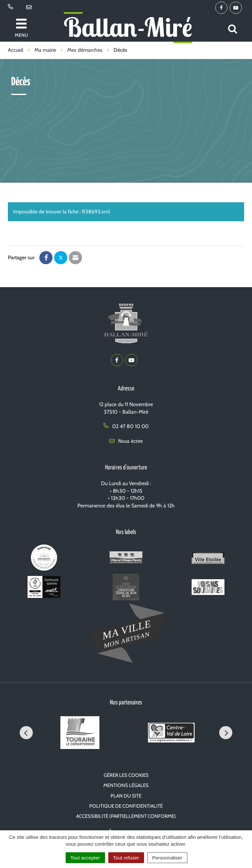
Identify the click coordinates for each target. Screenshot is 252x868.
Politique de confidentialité (126, 806)
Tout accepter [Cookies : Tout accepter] (85, 858)
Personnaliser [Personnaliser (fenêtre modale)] (167, 858)
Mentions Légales (126, 785)
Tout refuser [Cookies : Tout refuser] (126, 858)
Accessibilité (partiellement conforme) (126, 816)
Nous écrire (126, 441)
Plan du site (126, 796)
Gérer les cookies (126, 775)
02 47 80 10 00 (126, 426)
